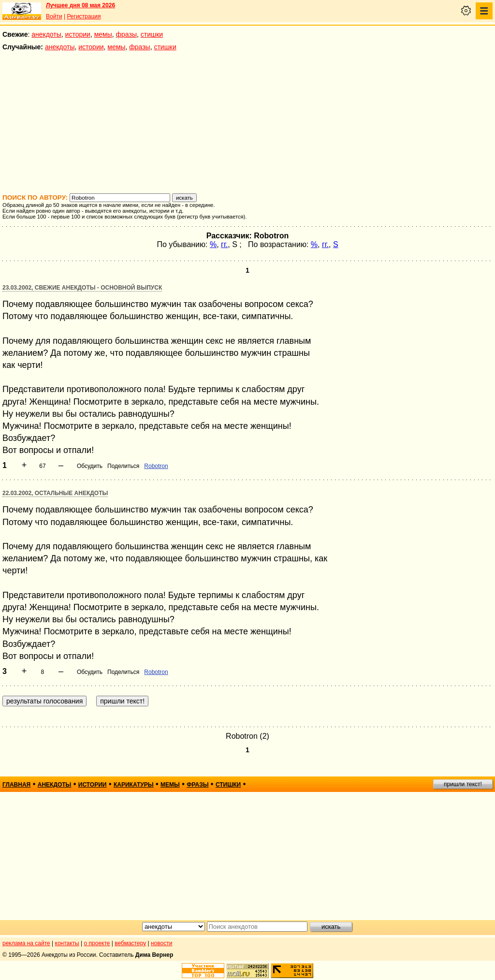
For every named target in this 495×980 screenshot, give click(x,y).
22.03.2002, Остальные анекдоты (55, 493)
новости (161, 943)
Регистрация (84, 16)
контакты (67, 943)
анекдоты (46, 34)
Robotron (156, 466)
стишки (152, 34)
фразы (126, 34)
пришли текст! (463, 784)
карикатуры (134, 785)
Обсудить (90, 466)
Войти (54, 16)
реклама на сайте (26, 943)
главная (16, 785)
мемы (103, 34)
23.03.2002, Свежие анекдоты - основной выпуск (82, 288)
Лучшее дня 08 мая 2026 (80, 5)
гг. (224, 244)
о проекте (97, 943)
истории (78, 34)
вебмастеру (130, 943)
